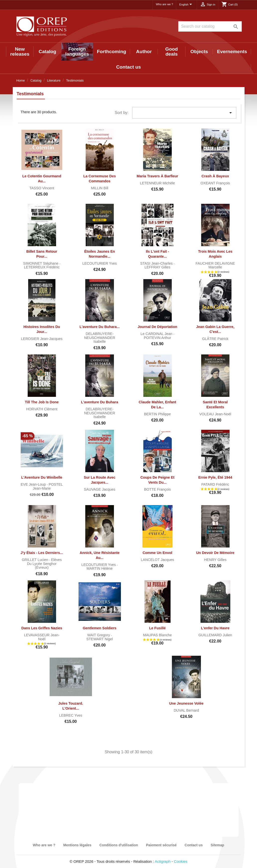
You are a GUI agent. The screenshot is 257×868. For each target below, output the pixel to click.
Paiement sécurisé (161, 845)
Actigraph (163, 861)
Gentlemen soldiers (100, 628)
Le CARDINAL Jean (157, 334)
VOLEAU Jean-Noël (215, 414)
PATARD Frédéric (215, 484)
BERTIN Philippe (158, 414)
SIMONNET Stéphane (41, 263)
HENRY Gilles (215, 560)
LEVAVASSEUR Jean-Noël (42, 637)
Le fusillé (157, 628)
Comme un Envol (157, 553)
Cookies (181, 861)
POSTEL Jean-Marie (48, 486)
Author (144, 52)
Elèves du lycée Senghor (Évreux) (44, 564)
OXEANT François (215, 183)
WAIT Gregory (99, 635)
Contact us (128, 67)
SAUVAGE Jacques (99, 489)
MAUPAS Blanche (158, 635)
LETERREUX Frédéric (42, 267)
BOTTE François (157, 489)
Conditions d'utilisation (119, 845)
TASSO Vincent (42, 188)
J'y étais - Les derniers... (42, 553)
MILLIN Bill (100, 188)
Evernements (232, 52)
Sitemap (217, 845)
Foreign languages (77, 52)
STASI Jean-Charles (157, 263)
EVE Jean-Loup (34, 484)
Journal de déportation (157, 327)
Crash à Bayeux (215, 176)
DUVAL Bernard (186, 710)
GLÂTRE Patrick (215, 339)
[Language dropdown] (186, 5)
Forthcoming (112, 52)
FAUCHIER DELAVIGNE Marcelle (215, 265)
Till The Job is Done (42, 402)
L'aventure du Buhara (100, 402)
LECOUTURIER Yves (99, 263)
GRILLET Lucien (35, 560)
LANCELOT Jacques (157, 560)
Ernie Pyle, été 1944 (215, 477)
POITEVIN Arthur (158, 338)
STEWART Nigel (99, 639)
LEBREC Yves (71, 715)
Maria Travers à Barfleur (157, 176)
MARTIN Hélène (100, 568)
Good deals (171, 52)
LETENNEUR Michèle (157, 183)
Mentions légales (77, 845)
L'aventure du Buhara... (100, 327)
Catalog (47, 52)
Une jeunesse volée (186, 703)
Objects (199, 52)
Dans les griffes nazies (42, 628)
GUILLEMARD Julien (215, 635)
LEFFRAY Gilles (157, 267)
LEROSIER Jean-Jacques (42, 339)
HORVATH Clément (42, 409)
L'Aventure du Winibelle (42, 477)
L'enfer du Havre (215, 628)
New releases (20, 52)
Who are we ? (164, 4)
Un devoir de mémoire (215, 553)
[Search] (210, 26)
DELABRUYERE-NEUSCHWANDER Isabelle (99, 338)
